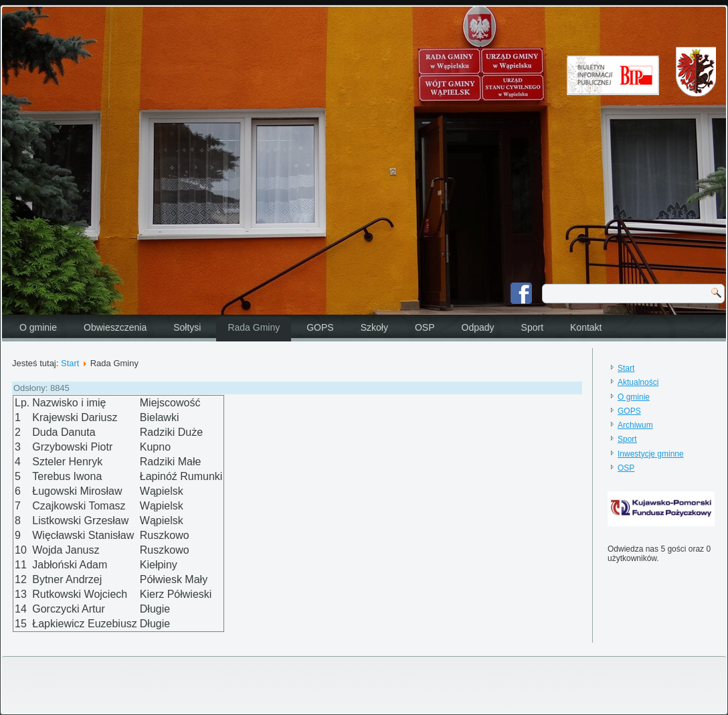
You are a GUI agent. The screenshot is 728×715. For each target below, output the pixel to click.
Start (70, 363)
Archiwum (635, 425)
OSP (425, 327)
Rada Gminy (254, 327)
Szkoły (374, 327)
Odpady (478, 327)
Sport (532, 327)
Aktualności (638, 382)
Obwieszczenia (115, 327)
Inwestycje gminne (651, 454)
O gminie (38, 327)
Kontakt (586, 327)
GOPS (320, 327)
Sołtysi (187, 327)
